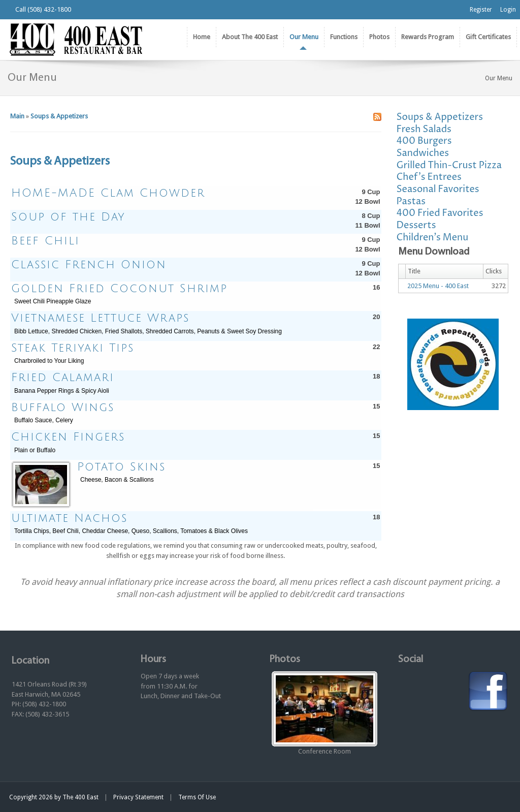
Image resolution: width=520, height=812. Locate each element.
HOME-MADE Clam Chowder (108, 193)
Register (481, 10)
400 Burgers (424, 141)
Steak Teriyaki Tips (73, 348)
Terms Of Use (197, 797)
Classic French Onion (89, 265)
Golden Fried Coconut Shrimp (119, 289)
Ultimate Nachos (69, 518)
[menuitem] (250, 37)
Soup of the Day (68, 217)
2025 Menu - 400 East (438, 286)
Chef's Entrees (429, 177)
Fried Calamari (63, 378)
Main (17, 116)
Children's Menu (433, 238)
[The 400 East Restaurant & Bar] (76, 39)
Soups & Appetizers (59, 116)
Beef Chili (45, 241)
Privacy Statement (138, 797)
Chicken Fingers (68, 437)
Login (508, 10)
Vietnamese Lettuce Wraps (100, 318)
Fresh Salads (424, 129)
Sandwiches (423, 153)
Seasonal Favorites (438, 189)
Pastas (411, 201)
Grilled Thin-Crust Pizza (449, 165)
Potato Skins (121, 467)
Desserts (416, 225)
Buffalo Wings (63, 408)
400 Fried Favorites (440, 213)
